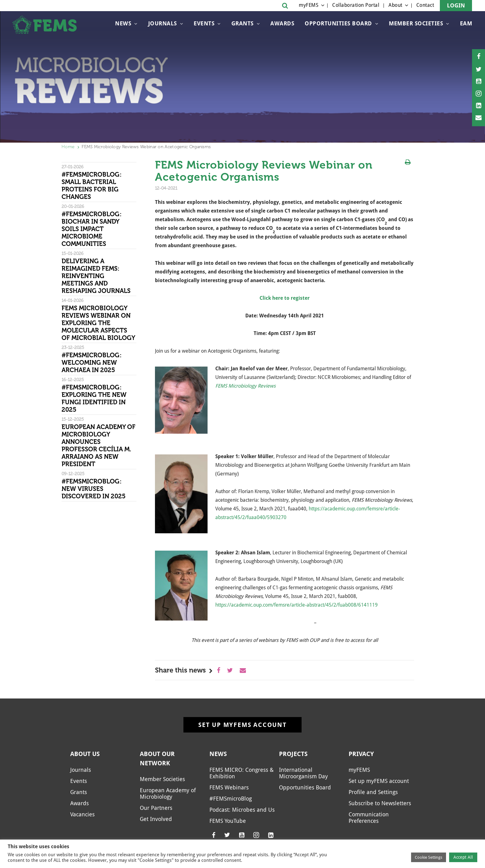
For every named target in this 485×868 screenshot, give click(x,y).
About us (85, 754)
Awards (282, 23)
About (395, 5)
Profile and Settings (373, 792)
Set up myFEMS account (242, 725)
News (123, 23)
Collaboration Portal (356, 5)
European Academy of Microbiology (168, 793)
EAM (466, 23)
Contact (425, 5)
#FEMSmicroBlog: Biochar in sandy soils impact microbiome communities (92, 229)
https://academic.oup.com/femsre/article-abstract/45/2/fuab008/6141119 (296, 605)
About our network (157, 758)
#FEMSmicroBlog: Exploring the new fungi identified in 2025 (94, 398)
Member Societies (416, 23)
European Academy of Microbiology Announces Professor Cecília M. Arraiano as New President (99, 445)
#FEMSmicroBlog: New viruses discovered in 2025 (94, 489)
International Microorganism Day (303, 773)
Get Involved (156, 819)
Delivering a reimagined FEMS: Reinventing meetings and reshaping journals (96, 276)
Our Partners (156, 808)
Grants (242, 23)
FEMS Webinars (229, 787)
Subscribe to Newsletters (380, 803)
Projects (293, 754)
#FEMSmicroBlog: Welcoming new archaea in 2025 (92, 363)
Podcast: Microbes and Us (242, 810)
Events (204, 23)
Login (456, 5)
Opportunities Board (338, 23)
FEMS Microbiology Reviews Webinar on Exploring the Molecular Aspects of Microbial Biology (98, 323)
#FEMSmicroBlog (231, 799)
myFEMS (309, 5)
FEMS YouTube (228, 821)
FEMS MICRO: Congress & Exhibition (242, 773)
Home (68, 147)
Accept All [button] (463, 857)
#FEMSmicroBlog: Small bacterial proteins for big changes (92, 186)
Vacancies (82, 814)
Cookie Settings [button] (429, 857)
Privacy (361, 754)
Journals (163, 23)
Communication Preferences (369, 818)
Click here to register (285, 298)
